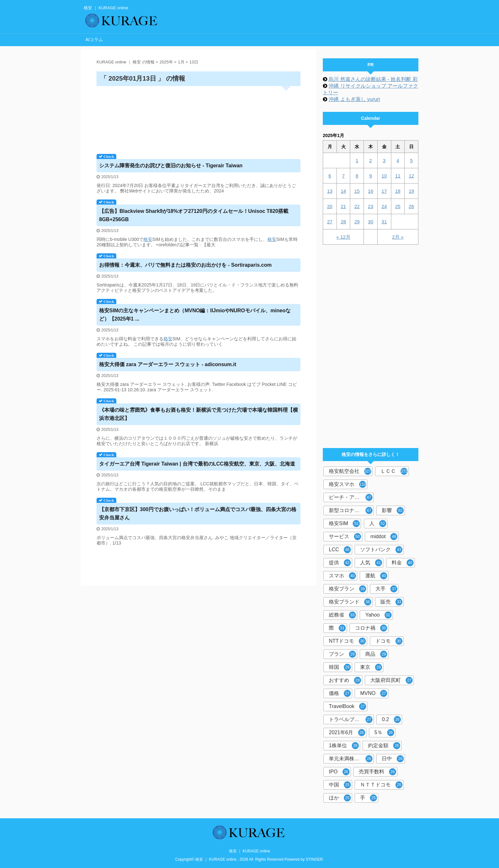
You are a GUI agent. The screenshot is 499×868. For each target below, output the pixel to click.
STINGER (314, 859)
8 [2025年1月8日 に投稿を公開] (357, 176)
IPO (339, 772)
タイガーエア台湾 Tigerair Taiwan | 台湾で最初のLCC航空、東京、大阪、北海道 (197, 464)
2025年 (166, 62)
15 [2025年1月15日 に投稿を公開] (357, 191)
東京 (371, 667)
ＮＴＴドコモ (381, 785)
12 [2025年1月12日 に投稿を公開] (412, 176)
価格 (340, 693)
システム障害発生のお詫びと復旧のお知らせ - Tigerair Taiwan (171, 166)
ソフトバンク (381, 550)
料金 (403, 563)
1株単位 (344, 746)
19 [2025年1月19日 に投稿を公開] (412, 191)
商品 (376, 654)
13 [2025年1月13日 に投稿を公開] (330, 191)
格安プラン (347, 589)
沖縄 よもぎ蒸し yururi (354, 99)
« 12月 (343, 237)
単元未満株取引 (351, 759)
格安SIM (344, 524)
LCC (340, 550)
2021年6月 (347, 733)
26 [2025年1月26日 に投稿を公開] (412, 206)
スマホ (342, 576)
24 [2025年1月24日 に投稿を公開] (384, 206)
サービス (345, 537)
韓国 (340, 667)
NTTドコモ (347, 641)
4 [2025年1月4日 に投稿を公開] (398, 160)
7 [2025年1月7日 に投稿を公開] (343, 176)
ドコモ (389, 641)
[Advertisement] (199, 118)
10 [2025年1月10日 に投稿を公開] (384, 176)
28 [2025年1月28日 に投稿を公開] (343, 222)
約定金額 (384, 746)
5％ (384, 733)
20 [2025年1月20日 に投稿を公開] (330, 206)
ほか (340, 798)
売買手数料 (377, 772)
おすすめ (345, 680)
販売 (391, 602)
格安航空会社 (350, 471)
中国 (340, 785)
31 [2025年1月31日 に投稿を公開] (384, 222)
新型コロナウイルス (351, 510)
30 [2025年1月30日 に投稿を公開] (371, 222)
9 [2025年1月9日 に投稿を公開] (371, 176)
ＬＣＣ (394, 471)
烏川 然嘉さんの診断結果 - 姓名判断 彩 (373, 79)
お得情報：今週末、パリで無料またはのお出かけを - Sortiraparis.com (185, 265)
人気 (371, 563)
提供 (340, 563)
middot (384, 537)
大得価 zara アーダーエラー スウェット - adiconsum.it (168, 364)
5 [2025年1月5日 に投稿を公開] (411, 160)
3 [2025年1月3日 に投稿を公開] (384, 160)
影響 (393, 510)
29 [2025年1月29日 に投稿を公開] (357, 222)
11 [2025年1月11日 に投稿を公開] (398, 176)
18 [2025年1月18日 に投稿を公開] (398, 191)
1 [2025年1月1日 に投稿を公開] (357, 160)
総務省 (342, 615)
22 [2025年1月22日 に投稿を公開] (357, 206)
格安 (148, 239)
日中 (393, 759)
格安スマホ (347, 484)
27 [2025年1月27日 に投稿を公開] (330, 222)
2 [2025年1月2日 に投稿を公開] (371, 160)
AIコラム (94, 40)
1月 (181, 62)
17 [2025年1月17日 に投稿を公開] (384, 191)
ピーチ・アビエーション (351, 497)
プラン (342, 654)
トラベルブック (351, 720)
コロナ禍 (371, 628)
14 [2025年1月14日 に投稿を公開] (343, 191)
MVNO (374, 693)
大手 (386, 589)
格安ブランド (350, 602)
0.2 (391, 720)
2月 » (398, 237)
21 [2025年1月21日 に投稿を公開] (343, 206)
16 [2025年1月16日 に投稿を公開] (371, 191)
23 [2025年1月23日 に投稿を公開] (371, 206)
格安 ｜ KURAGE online (250, 851)
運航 (376, 576)
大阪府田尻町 (391, 680)
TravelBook (347, 706)
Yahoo (378, 615)
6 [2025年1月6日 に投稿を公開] (330, 176)
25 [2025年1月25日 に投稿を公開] (398, 206)
